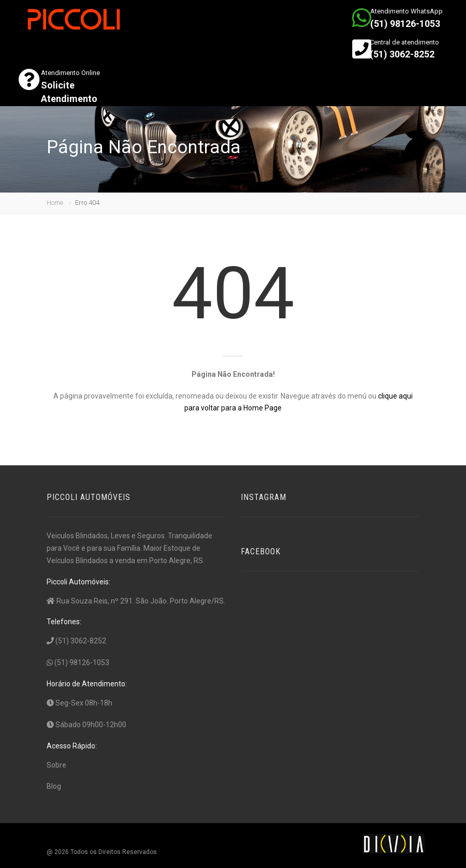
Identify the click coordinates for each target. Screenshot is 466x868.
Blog (54, 786)
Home (55, 203)
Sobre (56, 765)
